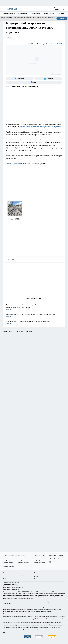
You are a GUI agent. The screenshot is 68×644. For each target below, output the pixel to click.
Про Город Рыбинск (23, 560)
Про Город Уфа (37, 560)
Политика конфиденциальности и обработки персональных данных (20, 614)
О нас (20, 573)
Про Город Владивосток (39, 562)
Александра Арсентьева (53, 43)
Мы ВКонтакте (61, 14)
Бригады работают (13, 164)
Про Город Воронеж (8, 558)
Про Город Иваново (23, 558)
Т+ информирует (23, 14)
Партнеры (37, 579)
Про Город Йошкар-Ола (39, 556)
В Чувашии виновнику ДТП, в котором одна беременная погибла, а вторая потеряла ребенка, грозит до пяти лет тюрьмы (34, 307)
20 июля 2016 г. (14, 219)
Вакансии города (36, 14)
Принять (62, 19)
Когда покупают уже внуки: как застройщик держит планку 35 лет (34, 323)
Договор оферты (23, 575)
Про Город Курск (7, 560)
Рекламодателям (23, 579)
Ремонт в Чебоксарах (9, 14)
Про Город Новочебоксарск (10, 556)
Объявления (6, 575)
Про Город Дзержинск (23, 562)
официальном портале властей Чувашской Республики (40, 127)
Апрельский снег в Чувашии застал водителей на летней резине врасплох (34, 315)
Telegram (5, 573)
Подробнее (50, 611)
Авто (9, 37)
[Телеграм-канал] (48, 79)
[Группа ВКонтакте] (20, 79)
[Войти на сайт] (64, 9)
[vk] (8, 260)
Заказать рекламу (49, 14)
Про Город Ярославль (38, 558)
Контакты (37, 573)
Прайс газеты (6, 579)
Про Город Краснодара (9, 566)
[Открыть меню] (4, 9)
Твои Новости (21, 556)
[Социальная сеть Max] (34, 82)
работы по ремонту (25, 140)
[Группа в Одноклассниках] (54, 558)
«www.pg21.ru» (15, 582)
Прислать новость (57, 9)
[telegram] (14, 260)
